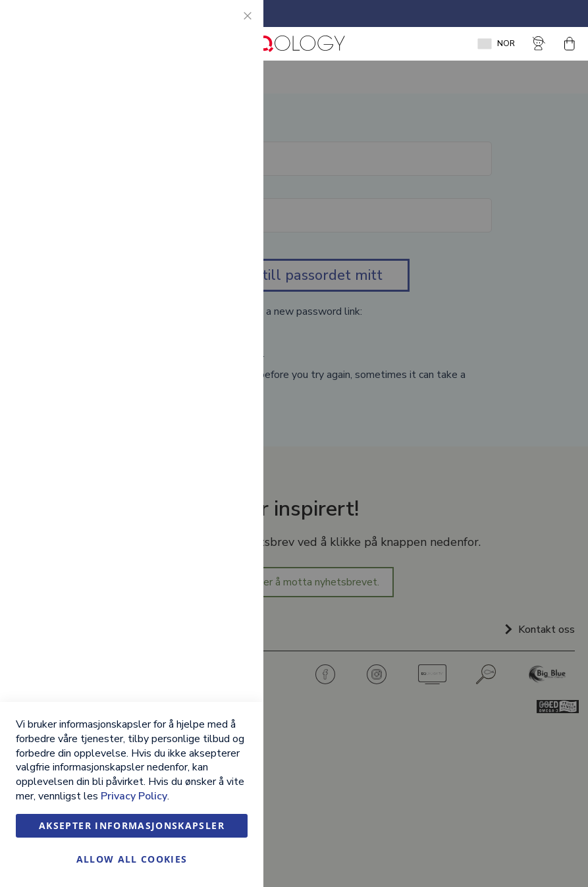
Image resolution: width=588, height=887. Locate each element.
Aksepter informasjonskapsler (132, 825)
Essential (227, 26)
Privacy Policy (134, 796)
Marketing (227, 185)
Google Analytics (227, 359)
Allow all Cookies (132, 859)
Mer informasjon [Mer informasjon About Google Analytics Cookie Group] (212, 433)
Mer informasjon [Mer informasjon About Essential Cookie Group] (212, 129)
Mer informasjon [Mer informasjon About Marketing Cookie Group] (212, 303)
